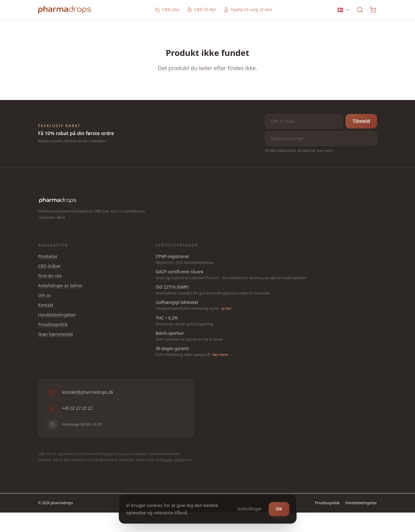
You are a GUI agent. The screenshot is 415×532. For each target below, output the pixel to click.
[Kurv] (373, 10)
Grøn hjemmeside (56, 334)
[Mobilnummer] (321, 139)
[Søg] (360, 10)
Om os (45, 295)
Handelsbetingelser (57, 315)
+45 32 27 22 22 (70, 408)
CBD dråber (49, 266)
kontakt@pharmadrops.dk (80, 392)
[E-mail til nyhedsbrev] (304, 121)
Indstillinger (250, 508)
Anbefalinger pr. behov (60, 286)
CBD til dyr (201, 10)
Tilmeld (361, 121)
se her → (229, 308)
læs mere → (222, 355)
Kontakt (46, 305)
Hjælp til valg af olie (248, 10)
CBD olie (167, 10)
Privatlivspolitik (53, 325)
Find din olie (50, 276)
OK (279, 508)
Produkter (48, 256)
